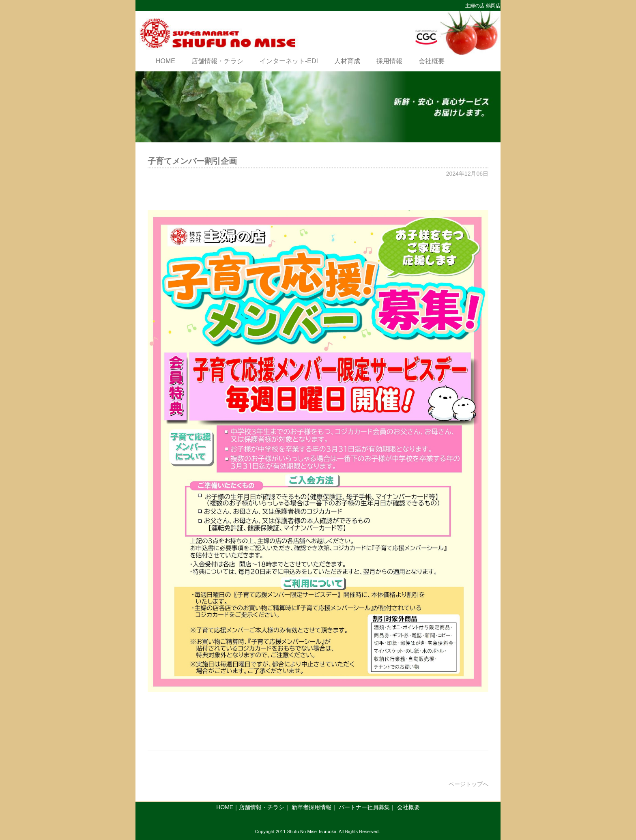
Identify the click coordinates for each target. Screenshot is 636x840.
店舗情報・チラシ (217, 61)
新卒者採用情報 (312, 807)
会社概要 (432, 61)
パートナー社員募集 (364, 807)
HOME (165, 61)
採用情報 (389, 61)
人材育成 (347, 61)
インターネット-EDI (289, 61)
